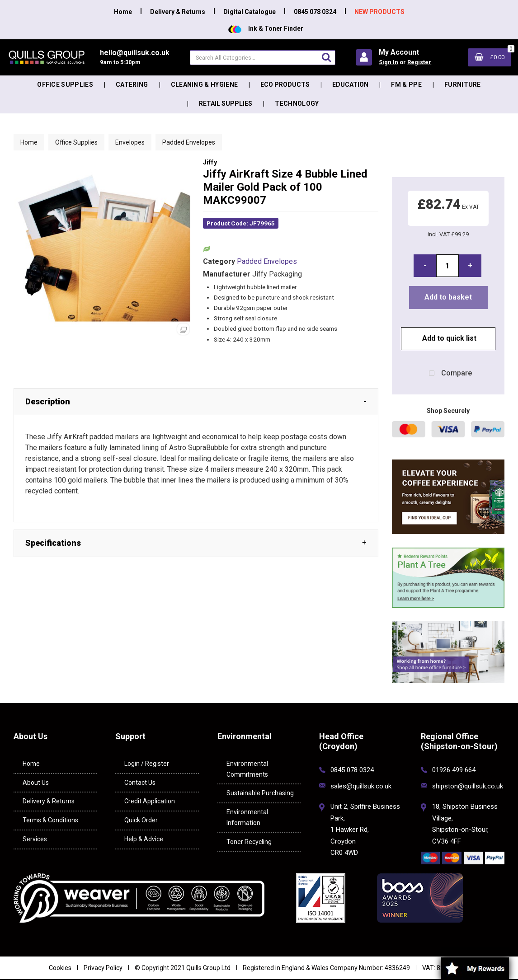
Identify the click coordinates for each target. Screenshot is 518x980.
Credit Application (150, 801)
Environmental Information (247, 817)
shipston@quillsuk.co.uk (468, 786)
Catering (132, 84)
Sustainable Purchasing (260, 793)
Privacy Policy (103, 968)
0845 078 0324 (315, 12)
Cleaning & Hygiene (205, 84)
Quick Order (141, 820)
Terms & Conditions (50, 820)
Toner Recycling (249, 842)
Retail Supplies (226, 103)
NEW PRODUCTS (379, 12)
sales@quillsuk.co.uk (361, 786)
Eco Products (285, 84)
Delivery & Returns (178, 12)
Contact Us (140, 783)
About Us (36, 783)
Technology (297, 103)
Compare (448, 374)
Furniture (463, 84)
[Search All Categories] (263, 58)
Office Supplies (65, 84)
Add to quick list (448, 338)
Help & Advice (144, 839)
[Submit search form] (326, 57)
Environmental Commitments (247, 769)
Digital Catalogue (250, 12)
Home (123, 12)
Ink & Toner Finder (266, 28)
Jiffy (210, 162)
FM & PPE (406, 84)
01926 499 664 (454, 770)
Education (350, 84)
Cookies (60, 968)
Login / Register (147, 764)
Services (35, 839)
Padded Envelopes (189, 142)
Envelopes (130, 142)
